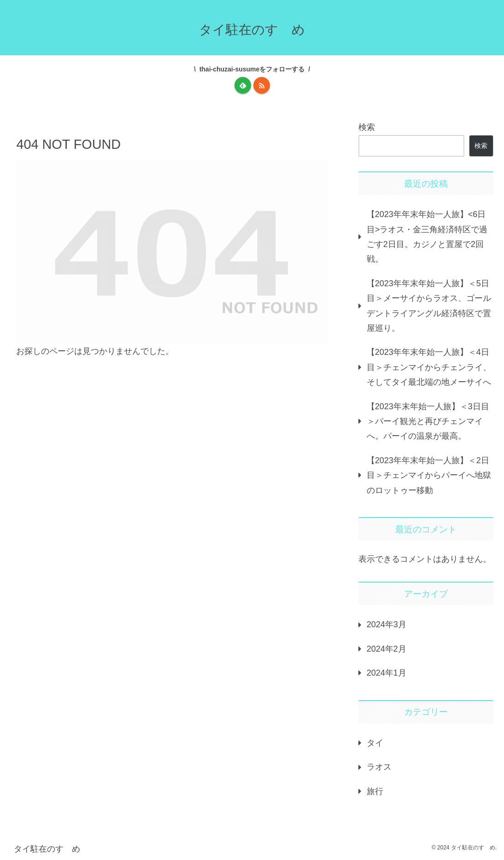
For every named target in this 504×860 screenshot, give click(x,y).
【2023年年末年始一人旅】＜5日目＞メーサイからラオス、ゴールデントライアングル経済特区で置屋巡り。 (429, 306)
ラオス (379, 767)
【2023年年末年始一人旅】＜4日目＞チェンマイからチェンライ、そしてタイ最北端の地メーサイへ (429, 367)
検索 (367, 127)
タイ (375, 743)
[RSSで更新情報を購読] (262, 85)
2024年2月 (387, 649)
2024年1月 (387, 673)
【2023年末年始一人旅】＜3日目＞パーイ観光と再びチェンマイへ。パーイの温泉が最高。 (428, 421)
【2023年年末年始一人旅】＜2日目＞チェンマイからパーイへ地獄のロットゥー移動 (429, 475)
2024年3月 (387, 624)
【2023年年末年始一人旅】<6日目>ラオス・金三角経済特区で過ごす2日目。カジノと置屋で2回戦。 (427, 237)
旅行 (375, 791)
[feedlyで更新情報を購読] (243, 85)
